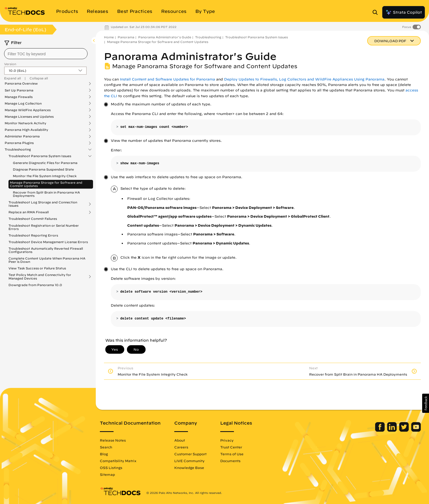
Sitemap (107, 474)
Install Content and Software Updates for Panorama (167, 79)
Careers (181, 447)
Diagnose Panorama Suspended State (43, 169)
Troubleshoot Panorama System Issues (40, 156)
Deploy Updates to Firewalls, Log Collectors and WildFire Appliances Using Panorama (304, 79)
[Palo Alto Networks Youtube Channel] (416, 430)
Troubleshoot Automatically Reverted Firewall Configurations (46, 250)
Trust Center (231, 447)
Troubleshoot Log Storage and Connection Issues (43, 204)
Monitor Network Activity (25, 123)
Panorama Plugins (19, 143)
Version (10, 64)
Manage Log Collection (23, 103)
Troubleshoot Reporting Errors (33, 235)
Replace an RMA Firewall (29, 212)
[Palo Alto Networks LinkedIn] (392, 430)
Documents (230, 461)
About (180, 440)
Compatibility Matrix (118, 461)
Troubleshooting (18, 149)
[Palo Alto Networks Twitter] (405, 430)
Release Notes (113, 440)
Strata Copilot (404, 12)
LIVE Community (189, 461)
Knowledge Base (189, 468)
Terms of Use (232, 454)
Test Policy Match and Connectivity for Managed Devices (40, 277)
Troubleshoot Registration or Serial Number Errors (44, 227)
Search (106, 447)
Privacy (227, 440)
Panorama (126, 37)
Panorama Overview (21, 83)
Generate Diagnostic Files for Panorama (45, 163)
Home (109, 37)
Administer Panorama (22, 136)
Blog (104, 454)
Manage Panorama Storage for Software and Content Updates (46, 184)
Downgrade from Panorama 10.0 (35, 285)
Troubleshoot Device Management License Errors (48, 242)
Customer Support (190, 454)
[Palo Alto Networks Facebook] (380, 430)
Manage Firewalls (19, 97)
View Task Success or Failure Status (37, 268)
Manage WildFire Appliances (28, 110)
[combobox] (46, 54)
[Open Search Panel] (377, 12)
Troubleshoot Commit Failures (33, 219)
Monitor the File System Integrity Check (45, 176)
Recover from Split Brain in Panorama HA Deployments (46, 194)
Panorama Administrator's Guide (165, 37)
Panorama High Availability (26, 130)
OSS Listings (111, 468)
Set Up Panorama (19, 90)
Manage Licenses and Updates (29, 117)
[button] (426, 403)
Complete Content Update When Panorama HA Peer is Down (47, 260)
